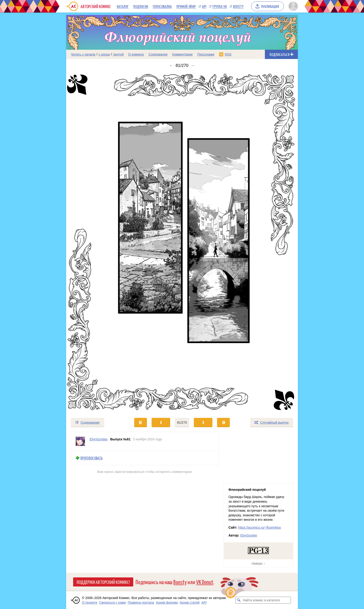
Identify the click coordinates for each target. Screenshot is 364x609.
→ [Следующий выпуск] (193, 65)
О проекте (90, 602)
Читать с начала (83, 54)
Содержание (158, 54)
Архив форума (167, 602)
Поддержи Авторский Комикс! (103, 582)
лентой (118, 54)
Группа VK (220, 6)
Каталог (123, 6)
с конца (104, 54)
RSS (228, 54)
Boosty (238, 6)
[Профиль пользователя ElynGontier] (80, 441)
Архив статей (190, 602)
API (204, 6)
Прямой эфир (186, 6)
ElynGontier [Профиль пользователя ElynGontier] (99, 439)
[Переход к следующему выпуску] (182, 243)
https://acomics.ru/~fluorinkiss (260, 527)
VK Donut (205, 582)
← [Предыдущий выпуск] (171, 65)
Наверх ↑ (258, 563)
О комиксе (136, 54)
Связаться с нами (112, 602)
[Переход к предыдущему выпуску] (95, 243)
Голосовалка (162, 6)
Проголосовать (91, 458)
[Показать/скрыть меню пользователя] (292, 6)
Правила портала (141, 602)
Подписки (141, 6)
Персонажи (206, 54)
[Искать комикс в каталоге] (239, 600)
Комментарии (182, 54)
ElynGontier (249, 535)
